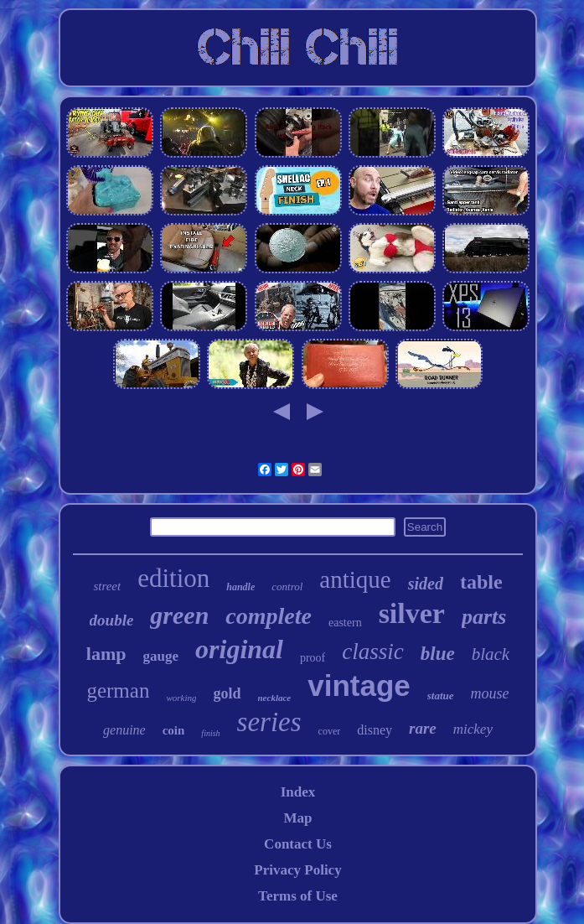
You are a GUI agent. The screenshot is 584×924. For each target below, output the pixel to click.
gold (227, 693)
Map (297, 818)
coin (174, 730)
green (179, 615)
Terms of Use (298, 896)
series (269, 722)
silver (412, 613)
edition (173, 578)
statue (441, 696)
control (287, 587)
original (239, 649)
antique (355, 579)
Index (298, 792)
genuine (124, 730)
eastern (345, 623)
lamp (106, 654)
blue (438, 654)
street (107, 586)
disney (375, 730)
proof (313, 658)
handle (240, 587)
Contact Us (298, 844)
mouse (490, 693)
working (181, 698)
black (491, 654)
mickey (473, 729)
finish (210, 733)
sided (426, 584)
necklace (275, 698)
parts (484, 617)
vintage (359, 685)
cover (330, 731)
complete (269, 616)
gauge (161, 656)
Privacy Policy (297, 870)
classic (373, 651)
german (118, 690)
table (481, 582)
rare (423, 728)
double (112, 620)
